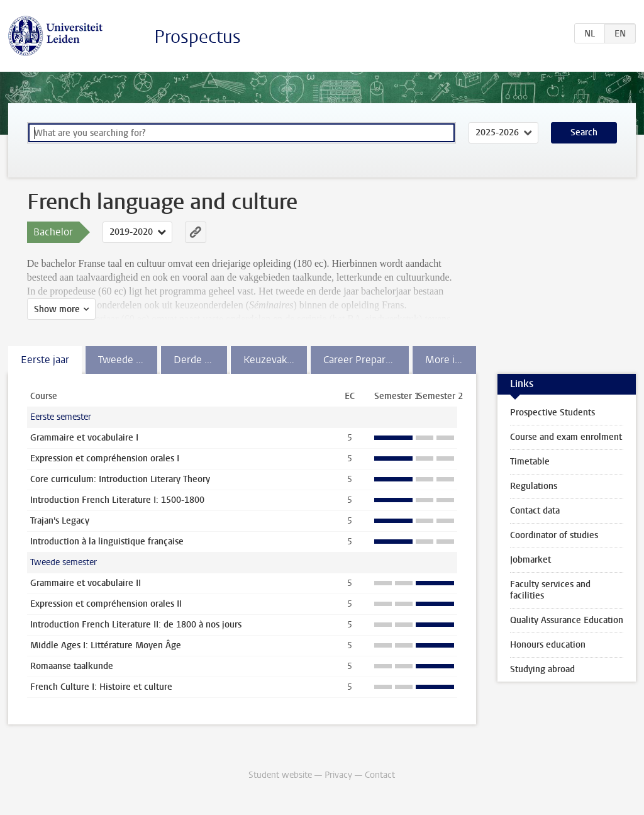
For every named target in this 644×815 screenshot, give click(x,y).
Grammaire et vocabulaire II (86, 583)
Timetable (530, 462)
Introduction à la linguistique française (107, 542)
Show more (57, 309)
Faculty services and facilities (550, 590)
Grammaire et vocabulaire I (84, 438)
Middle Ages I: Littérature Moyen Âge (106, 645)
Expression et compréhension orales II (106, 604)
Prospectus (197, 37)
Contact (380, 775)
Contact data (535, 511)
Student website (280, 775)
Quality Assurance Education (567, 620)
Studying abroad (542, 669)
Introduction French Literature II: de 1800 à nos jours (136, 625)
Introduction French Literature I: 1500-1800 (117, 500)
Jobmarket (530, 560)
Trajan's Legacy (60, 521)
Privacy (338, 775)
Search (584, 132)
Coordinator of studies (554, 535)
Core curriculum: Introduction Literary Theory (120, 479)
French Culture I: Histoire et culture (101, 687)
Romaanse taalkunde (72, 666)
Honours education (548, 645)
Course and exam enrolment (566, 437)
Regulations (534, 486)
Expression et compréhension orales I (105, 458)
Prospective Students (552, 413)
